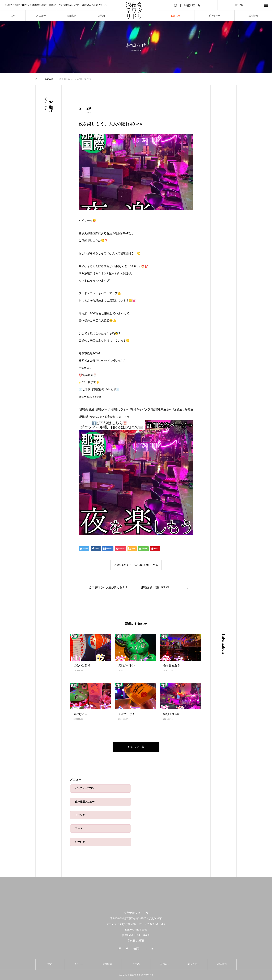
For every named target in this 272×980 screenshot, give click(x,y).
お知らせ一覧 (136, 747)
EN (241, 5)
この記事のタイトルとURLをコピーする (136, 565)
